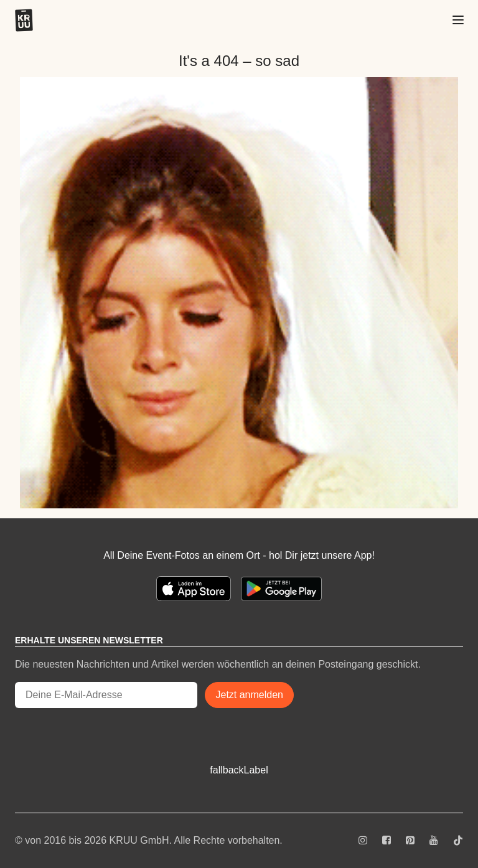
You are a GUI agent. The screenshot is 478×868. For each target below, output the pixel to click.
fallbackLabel (239, 770)
